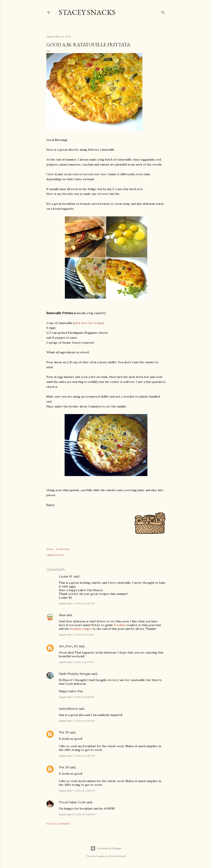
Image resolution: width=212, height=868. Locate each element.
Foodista (120, 625)
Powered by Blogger (106, 848)
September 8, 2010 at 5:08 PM (77, 814)
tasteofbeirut (68, 709)
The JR (64, 732)
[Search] (163, 11)
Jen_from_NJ (68, 646)
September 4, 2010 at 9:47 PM (77, 603)
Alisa (62, 615)
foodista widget (81, 629)
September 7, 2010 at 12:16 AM (77, 721)
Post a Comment (58, 824)
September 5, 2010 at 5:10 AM (76, 635)
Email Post (63, 549)
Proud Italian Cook (72, 802)
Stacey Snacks (87, 12)
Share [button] (50, 549)
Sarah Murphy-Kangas (75, 674)
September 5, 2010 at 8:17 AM (76, 662)
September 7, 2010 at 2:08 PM (77, 756)
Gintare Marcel (117, 856)
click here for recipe (88, 323)
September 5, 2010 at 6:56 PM (76, 697)
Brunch (60, 555)
